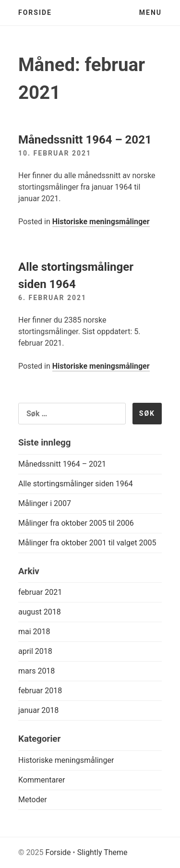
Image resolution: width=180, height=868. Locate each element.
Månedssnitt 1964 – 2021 (85, 140)
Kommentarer (42, 780)
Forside (35, 12)
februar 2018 (40, 691)
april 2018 (35, 651)
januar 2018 (38, 710)
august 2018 (40, 612)
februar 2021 (40, 592)
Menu (150, 12)
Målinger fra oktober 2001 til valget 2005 (87, 543)
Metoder (33, 800)
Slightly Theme (102, 852)
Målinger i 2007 (45, 503)
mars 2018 (36, 671)
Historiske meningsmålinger (101, 222)
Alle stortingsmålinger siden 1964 (76, 484)
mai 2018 (34, 632)
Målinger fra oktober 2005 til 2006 (76, 523)
